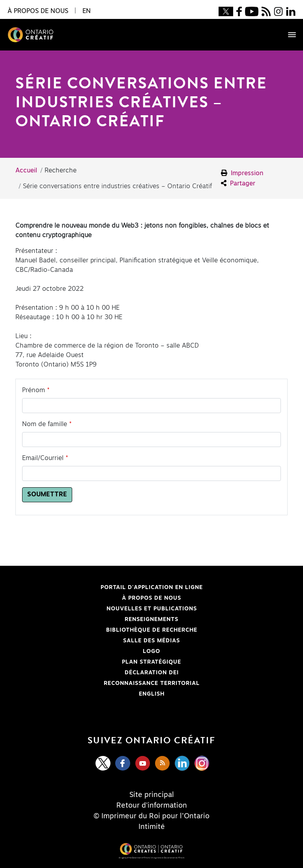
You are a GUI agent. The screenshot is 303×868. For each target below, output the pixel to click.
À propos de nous (151, 598)
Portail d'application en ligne (114, 587)
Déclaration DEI (102, 673)
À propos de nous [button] (38, 11)
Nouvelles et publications (152, 609)
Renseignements (151, 619)
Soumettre (47, 495)
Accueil (26, 170)
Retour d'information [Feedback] (152, 806)
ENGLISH (152, 694)
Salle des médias (151, 641)
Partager (238, 183)
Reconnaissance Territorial (112, 683)
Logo (151, 651)
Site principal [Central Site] (152, 795)
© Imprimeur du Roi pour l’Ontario (151, 816)
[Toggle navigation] (288, 35)
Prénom (34, 390)
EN (87, 11)
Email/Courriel (43, 458)
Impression (242, 173)
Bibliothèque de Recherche (111, 630)
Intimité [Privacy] (152, 827)
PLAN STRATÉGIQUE (151, 662)
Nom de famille (45, 424)
